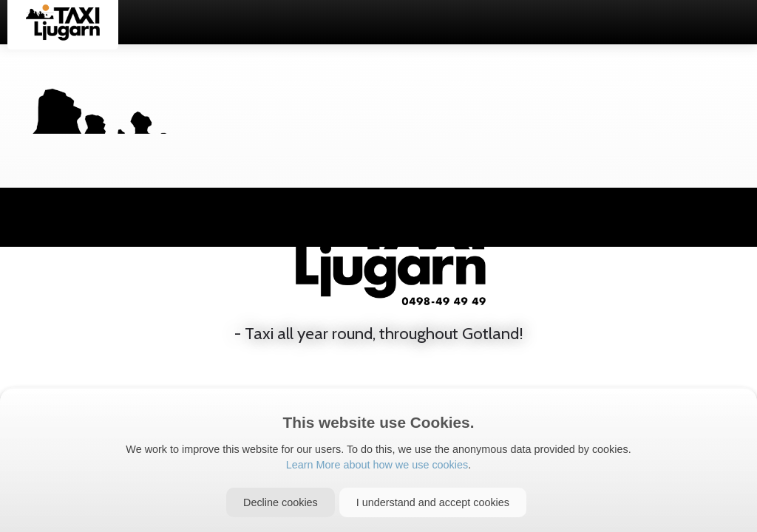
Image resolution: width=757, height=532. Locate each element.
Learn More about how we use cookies (377, 465)
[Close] (281, 502)
